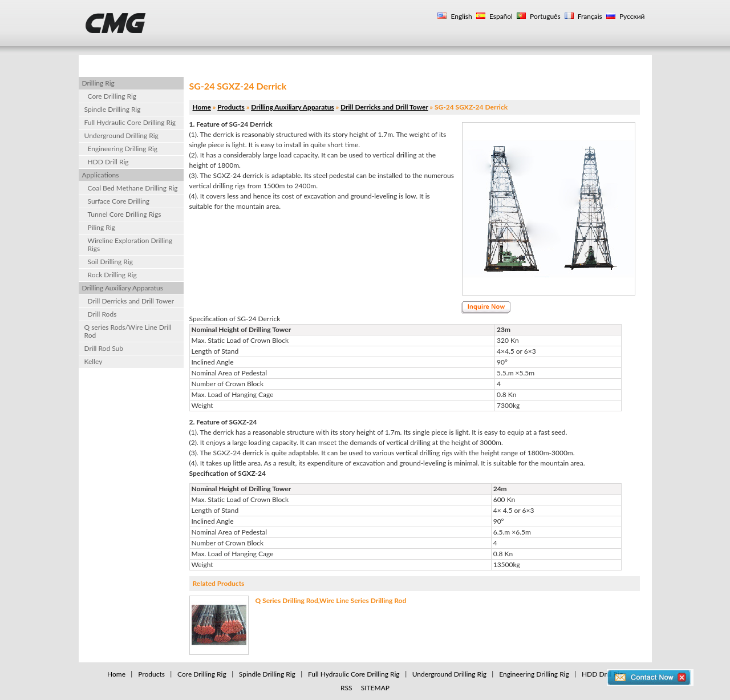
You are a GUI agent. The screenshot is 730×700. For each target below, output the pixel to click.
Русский (631, 16)
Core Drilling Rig (112, 96)
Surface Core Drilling (119, 201)
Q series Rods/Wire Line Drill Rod (128, 331)
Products (170, 63)
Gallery (451, 63)
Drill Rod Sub (104, 348)
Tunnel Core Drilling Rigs (125, 214)
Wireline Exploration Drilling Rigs (130, 244)
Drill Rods (102, 314)
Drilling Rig (385, 63)
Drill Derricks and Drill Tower (131, 301)
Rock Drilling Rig (112, 275)
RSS (346, 688)
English (460, 16)
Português (544, 16)
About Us (237, 63)
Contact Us (518, 63)
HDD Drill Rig (108, 162)
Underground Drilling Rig (121, 135)
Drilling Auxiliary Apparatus (123, 288)
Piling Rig (102, 227)
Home (108, 63)
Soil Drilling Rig (110, 262)
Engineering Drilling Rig (123, 149)
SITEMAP (375, 688)
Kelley (94, 361)
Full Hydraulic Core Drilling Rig (130, 122)
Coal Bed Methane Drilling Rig (133, 188)
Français (589, 16)
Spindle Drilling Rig (113, 109)
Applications (310, 63)
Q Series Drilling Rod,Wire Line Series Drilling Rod (331, 600)
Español (500, 16)
